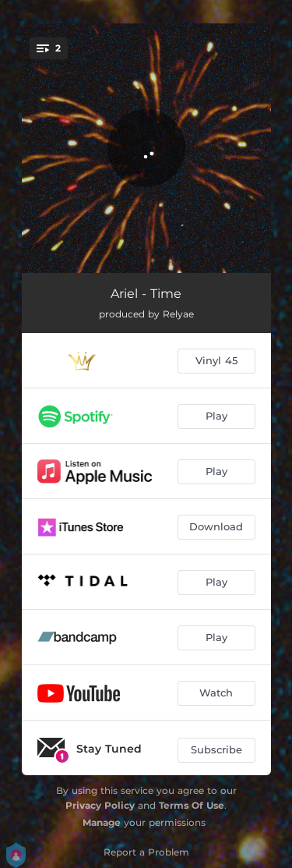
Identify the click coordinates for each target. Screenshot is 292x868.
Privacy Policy (100, 805)
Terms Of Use (192, 805)
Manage (102, 822)
